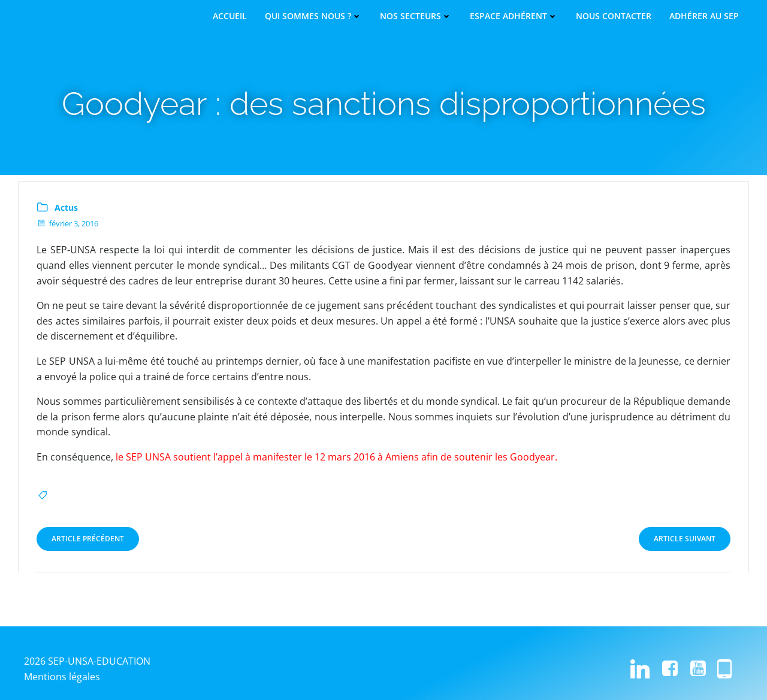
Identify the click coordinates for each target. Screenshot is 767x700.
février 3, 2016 (67, 223)
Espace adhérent (514, 16)
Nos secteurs (416, 16)
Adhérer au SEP (704, 16)
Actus (66, 207)
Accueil (230, 16)
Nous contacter (614, 16)
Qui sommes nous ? (313, 16)
